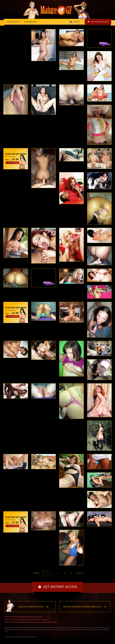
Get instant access (100, 22)
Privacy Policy (53, 622)
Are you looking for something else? (82, 607)
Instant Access (31, 617)
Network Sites (14, 22)
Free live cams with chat (31, 607)
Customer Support (26, 619)
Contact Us (45, 619)
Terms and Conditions (12, 619)
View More (39, 617)
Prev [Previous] (37, 573)
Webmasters (36, 619)
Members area (31, 22)
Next (79, 573)
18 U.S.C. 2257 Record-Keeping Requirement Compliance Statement (26, 622)
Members (13, 617)
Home (7, 617)
